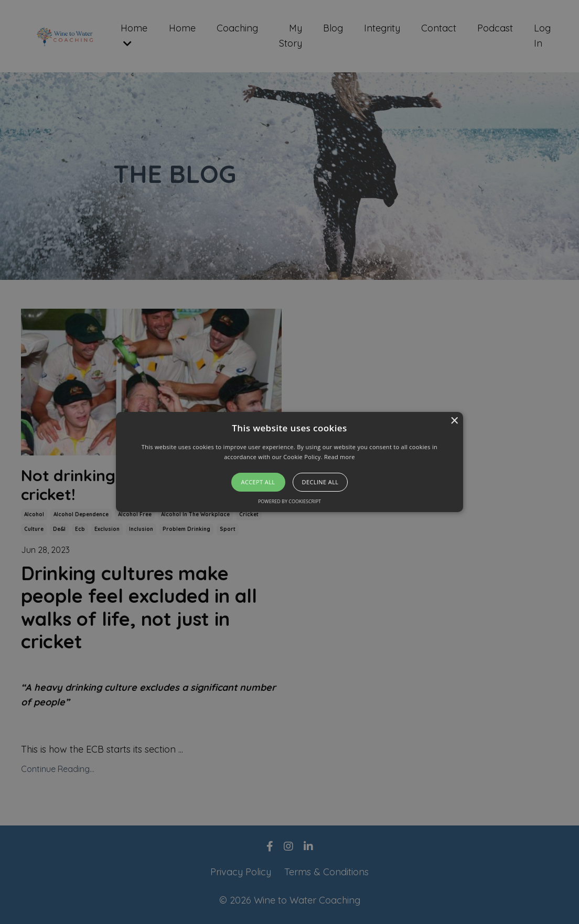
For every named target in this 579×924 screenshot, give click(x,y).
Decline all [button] (320, 482)
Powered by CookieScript (290, 501)
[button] (290, 462)
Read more (340, 457)
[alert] (290, 462)
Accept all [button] (258, 482)
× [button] (454, 421)
